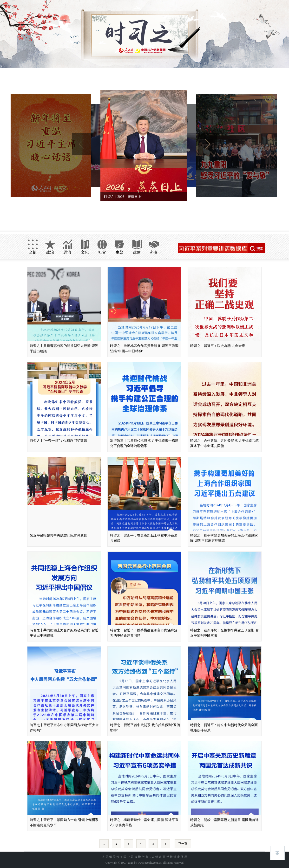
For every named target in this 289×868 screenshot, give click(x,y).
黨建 (137, 252)
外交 (154, 252)
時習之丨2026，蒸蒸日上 (123, 197)
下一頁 (183, 844)
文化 (85, 252)
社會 (102, 252)
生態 (119, 252)
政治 (50, 252)
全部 (33, 252)
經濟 (67, 252)
